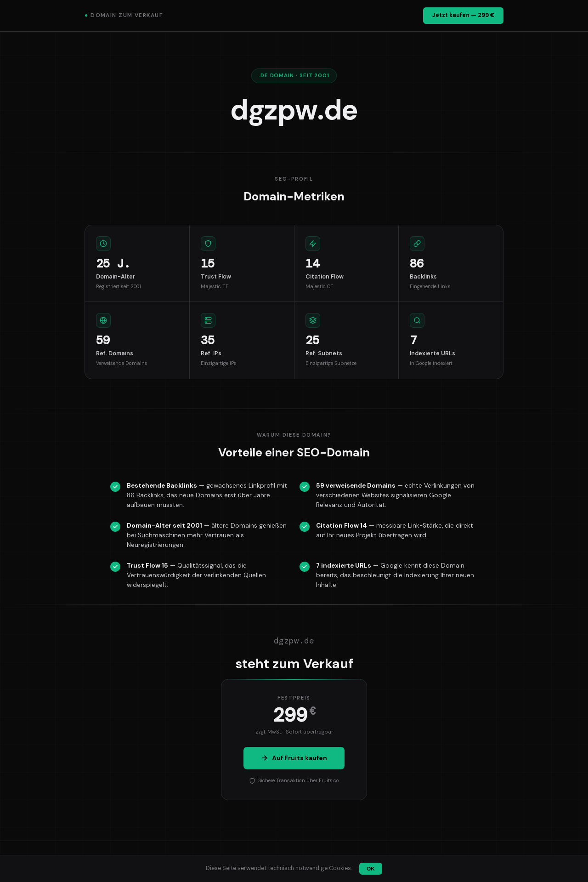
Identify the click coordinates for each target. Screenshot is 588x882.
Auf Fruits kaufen (294, 758)
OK (370, 869)
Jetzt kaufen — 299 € (463, 15)
